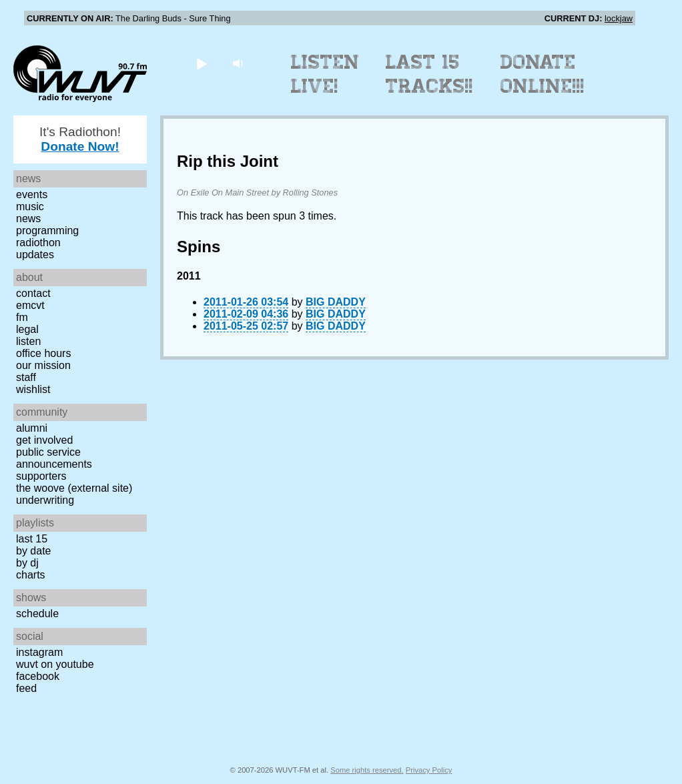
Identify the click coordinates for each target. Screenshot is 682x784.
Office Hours (43, 353)
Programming (47, 231)
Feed (26, 688)
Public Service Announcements (54, 458)
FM (22, 317)
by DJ (27, 563)
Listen (28, 341)
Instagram (39, 652)
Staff (26, 377)
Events (32, 194)
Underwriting (45, 500)
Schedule (37, 614)
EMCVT (30, 305)
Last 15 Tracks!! (429, 74)
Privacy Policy (429, 770)
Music (30, 207)
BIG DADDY (336, 302)
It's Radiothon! (80, 139)
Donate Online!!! (543, 74)
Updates (35, 255)
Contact (33, 293)
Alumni (32, 428)
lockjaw (619, 18)
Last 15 (32, 539)
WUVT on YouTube (55, 664)
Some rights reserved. (367, 770)
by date (33, 551)
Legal (27, 329)
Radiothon (38, 243)
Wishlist (33, 389)
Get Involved (44, 440)
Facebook (38, 676)
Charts (31, 575)
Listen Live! (325, 74)
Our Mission (43, 365)
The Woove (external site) (74, 488)
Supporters (41, 476)
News (28, 219)
